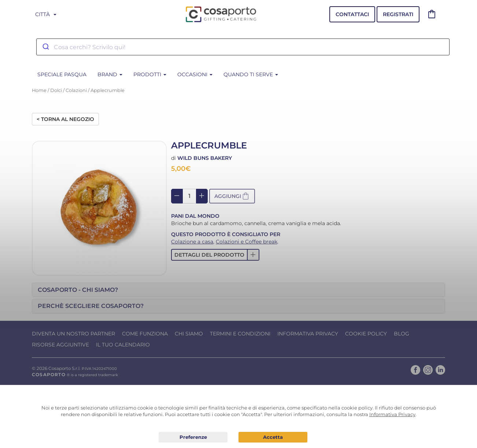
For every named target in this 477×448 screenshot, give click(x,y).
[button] (215, 255)
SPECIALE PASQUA (62, 74)
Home (39, 90)
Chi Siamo (189, 334)
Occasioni (195, 74)
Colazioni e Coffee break (247, 242)
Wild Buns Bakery (205, 158)
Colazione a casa (192, 242)
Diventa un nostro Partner (73, 334)
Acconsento (273, 437)
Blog (402, 334)
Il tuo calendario (123, 345)
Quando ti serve (251, 74)
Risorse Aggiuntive (60, 345)
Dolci (56, 90)
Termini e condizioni (240, 334)
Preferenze (193, 437)
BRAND (110, 74)
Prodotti (150, 74)
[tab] (239, 290)
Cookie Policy (366, 334)
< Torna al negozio (65, 119)
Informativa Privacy (308, 334)
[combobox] (243, 47)
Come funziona (145, 334)
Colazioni (76, 90)
